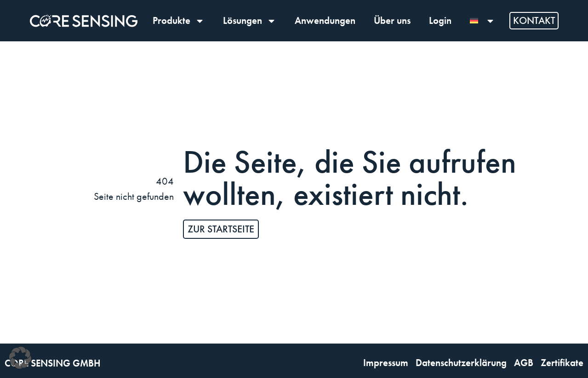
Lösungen (250, 21)
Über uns (392, 20)
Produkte (179, 21)
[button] (20, 358)
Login (440, 20)
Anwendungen (325, 20)
